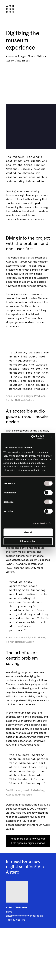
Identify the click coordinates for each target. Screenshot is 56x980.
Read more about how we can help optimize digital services (28, 841)
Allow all (28, 532)
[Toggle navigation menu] (48, 9)
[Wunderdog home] (10, 9)
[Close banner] (52, 437)
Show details (40, 523)
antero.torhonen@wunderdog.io (25, 916)
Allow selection (28, 541)
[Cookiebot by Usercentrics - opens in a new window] (33, 437)
